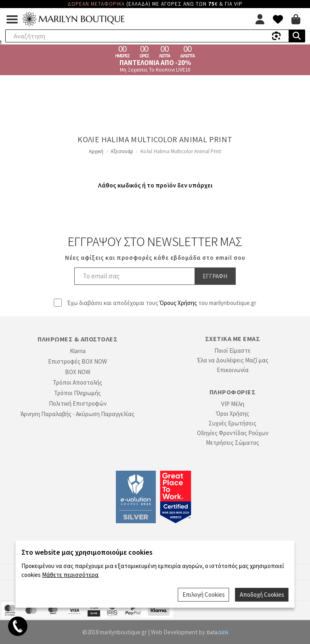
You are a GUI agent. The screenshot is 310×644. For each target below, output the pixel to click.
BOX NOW (78, 372)
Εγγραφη (215, 276)
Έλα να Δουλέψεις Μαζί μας (233, 360)
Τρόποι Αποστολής (77, 382)
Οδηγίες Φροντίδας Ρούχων (233, 433)
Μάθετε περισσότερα (70, 575)
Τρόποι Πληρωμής (77, 393)
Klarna (78, 351)
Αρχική (96, 151)
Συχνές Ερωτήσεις (232, 423)
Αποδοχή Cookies (262, 595)
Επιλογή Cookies (204, 595)
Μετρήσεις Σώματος (232, 443)
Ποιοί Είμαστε (232, 350)
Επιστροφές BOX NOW (77, 361)
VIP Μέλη (233, 404)
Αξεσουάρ (122, 151)
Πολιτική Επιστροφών (78, 403)
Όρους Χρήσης (178, 303)
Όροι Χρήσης (232, 414)
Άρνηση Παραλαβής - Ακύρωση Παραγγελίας (77, 414)
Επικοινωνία (233, 370)
